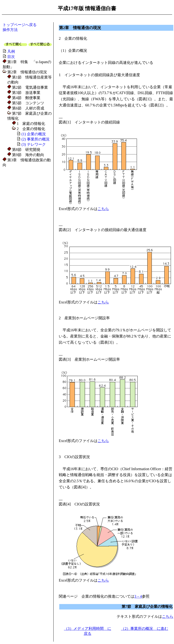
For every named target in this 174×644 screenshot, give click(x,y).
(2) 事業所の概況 (36, 139)
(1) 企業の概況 (34, 134)
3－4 (138, 596)
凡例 (11, 51)
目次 (11, 57)
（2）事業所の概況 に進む (144, 629)
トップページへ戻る (20, 25)
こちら (103, 209)
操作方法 (10, 30)
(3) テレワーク (34, 144)
